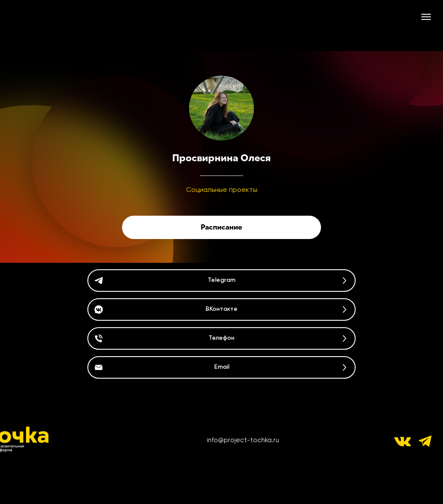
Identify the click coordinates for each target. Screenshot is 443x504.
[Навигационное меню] (426, 17)
